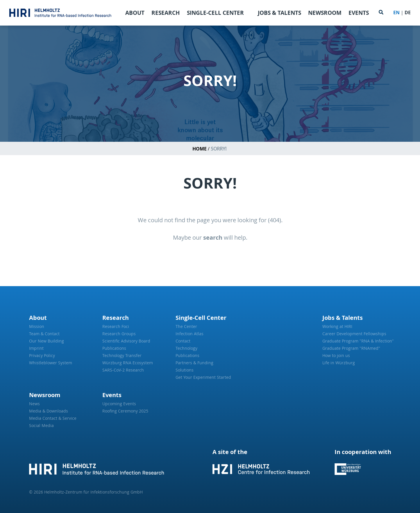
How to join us (336, 355)
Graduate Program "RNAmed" (351, 348)
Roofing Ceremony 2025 (125, 411)
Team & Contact (44, 334)
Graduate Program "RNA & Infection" (357, 341)
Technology (186, 348)
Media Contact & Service (53, 418)
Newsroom (325, 13)
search (213, 237)
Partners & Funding (194, 363)
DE (408, 12)
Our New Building (47, 341)
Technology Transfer (122, 355)
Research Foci (116, 326)
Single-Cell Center (215, 13)
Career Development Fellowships (354, 334)
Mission (37, 326)
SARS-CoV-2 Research (123, 370)
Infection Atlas (190, 334)
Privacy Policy (42, 355)
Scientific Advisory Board (126, 341)
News (34, 404)
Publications (114, 348)
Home (200, 149)
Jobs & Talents (279, 13)
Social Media (41, 425)
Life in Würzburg (339, 363)
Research (166, 13)
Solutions (185, 370)
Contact (183, 341)
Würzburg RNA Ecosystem (128, 363)
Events (359, 13)
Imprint (36, 348)
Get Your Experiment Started (203, 377)
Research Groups (119, 334)
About (135, 13)
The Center (186, 326)
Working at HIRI (337, 326)
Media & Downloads (49, 411)
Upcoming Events (119, 404)
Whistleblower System (51, 363)
